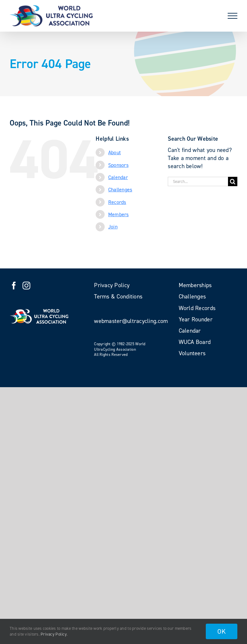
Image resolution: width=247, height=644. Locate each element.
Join (113, 227)
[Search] (233, 181)
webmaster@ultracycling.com (131, 321)
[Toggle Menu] (233, 16)
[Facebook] (14, 286)
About (114, 152)
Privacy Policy (54, 634)
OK (222, 631)
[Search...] (198, 181)
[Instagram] (26, 286)
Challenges (120, 190)
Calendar (118, 177)
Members (119, 214)
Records (117, 202)
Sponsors (118, 165)
